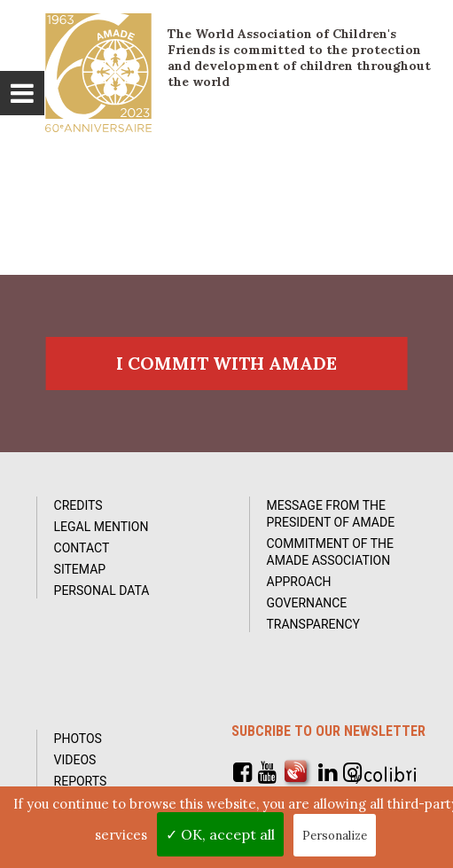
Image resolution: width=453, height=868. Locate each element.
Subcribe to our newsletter (328, 731)
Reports (81, 781)
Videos (75, 760)
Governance (307, 603)
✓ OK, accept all (220, 834)
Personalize (335, 836)
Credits (78, 505)
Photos (78, 739)
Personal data (102, 590)
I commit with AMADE (226, 363)
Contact (82, 548)
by (386, 775)
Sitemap (80, 569)
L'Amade (98, 73)
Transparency (314, 624)
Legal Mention (102, 527)
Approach (299, 582)
